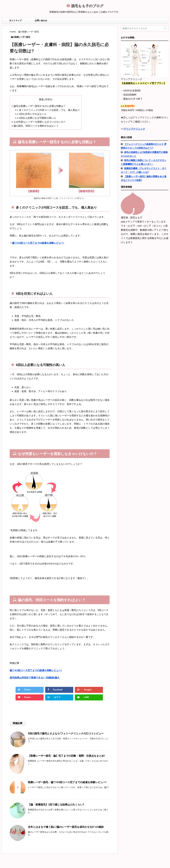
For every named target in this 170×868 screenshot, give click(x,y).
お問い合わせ (41, 21)
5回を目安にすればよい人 (31, 114)
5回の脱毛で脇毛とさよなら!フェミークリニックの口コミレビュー (66, 733)
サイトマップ (15, 21)
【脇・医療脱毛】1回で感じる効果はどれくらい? (56, 805)
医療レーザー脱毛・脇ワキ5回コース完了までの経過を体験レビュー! (67, 782)
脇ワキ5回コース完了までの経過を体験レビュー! (38, 243)
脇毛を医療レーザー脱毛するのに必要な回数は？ (39, 106)
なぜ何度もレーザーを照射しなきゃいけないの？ (39, 122)
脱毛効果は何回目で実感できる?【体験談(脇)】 (35, 678)
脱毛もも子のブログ (87, 6)
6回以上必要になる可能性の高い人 (36, 118)
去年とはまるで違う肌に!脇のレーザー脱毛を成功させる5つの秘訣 (66, 827)
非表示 (48, 100)
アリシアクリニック (134, 129)
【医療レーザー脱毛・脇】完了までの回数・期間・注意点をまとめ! (66, 756)
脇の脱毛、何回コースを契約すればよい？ (35, 126)
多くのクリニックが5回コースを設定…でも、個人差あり (47, 110)
